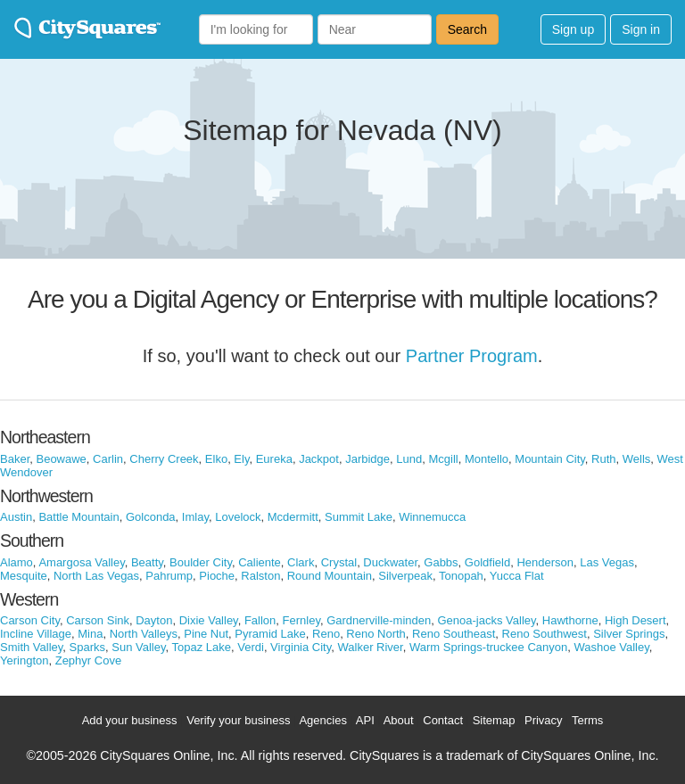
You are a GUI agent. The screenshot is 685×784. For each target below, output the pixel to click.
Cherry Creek (164, 459)
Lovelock (238, 517)
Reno (326, 634)
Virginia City (301, 647)
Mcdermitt (293, 517)
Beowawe (61, 459)
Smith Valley (31, 647)
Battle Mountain (78, 517)
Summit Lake (359, 517)
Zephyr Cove (88, 660)
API (365, 720)
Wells (637, 459)
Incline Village (36, 634)
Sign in (641, 29)
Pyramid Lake (270, 634)
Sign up (573, 29)
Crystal (339, 562)
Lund (409, 459)
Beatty (147, 562)
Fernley (301, 620)
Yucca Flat (517, 576)
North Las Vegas (96, 576)
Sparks (87, 647)
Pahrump (169, 576)
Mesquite (24, 576)
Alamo (17, 562)
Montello (487, 459)
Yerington (24, 660)
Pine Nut (206, 634)
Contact (443, 720)
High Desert (635, 620)
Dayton (154, 620)
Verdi (251, 647)
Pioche (217, 576)
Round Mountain (330, 576)
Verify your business (238, 720)
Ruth (603, 459)
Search (467, 29)
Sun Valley (138, 647)
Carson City (30, 620)
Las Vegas (607, 562)
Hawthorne (570, 620)
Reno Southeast (454, 634)
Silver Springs (629, 634)
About (399, 720)
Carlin (108, 459)
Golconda (151, 517)
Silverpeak (405, 576)
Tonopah (461, 576)
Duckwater (390, 562)
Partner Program (472, 356)
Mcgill (443, 459)
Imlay (195, 517)
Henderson (545, 562)
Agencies (322, 720)
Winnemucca (432, 517)
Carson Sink (98, 620)
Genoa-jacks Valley (486, 620)
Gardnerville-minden (379, 620)
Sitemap (494, 720)
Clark (301, 562)
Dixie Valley (209, 620)
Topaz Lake (202, 647)
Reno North (376, 634)
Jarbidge (367, 459)
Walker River (371, 647)
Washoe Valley (611, 647)
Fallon (260, 620)
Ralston (260, 576)
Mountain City (550, 459)
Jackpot (319, 459)
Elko (216, 459)
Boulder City (201, 562)
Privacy (544, 720)
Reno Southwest (545, 634)
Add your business (130, 720)
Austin (16, 517)
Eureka (274, 459)
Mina (90, 634)
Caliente (260, 562)
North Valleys (144, 634)
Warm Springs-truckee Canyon (488, 647)
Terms (587, 720)
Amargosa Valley (81, 562)
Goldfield (487, 562)
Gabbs (441, 562)
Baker (15, 459)
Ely (241, 459)
